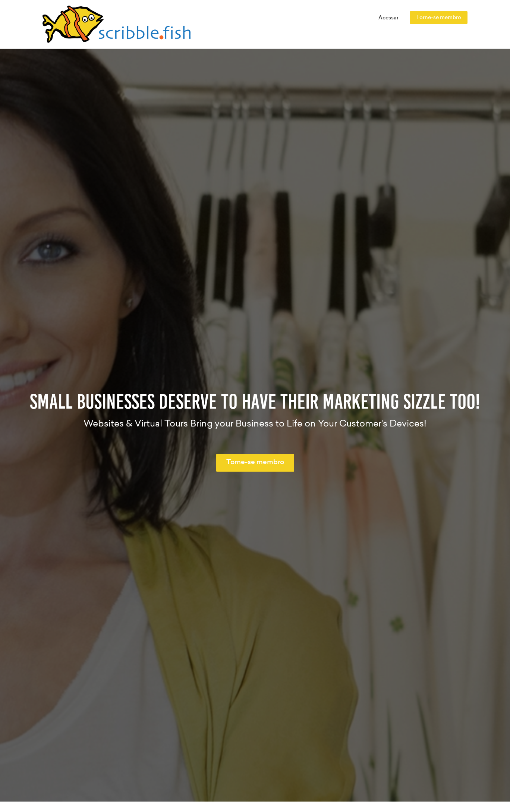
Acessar (388, 18)
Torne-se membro (439, 18)
